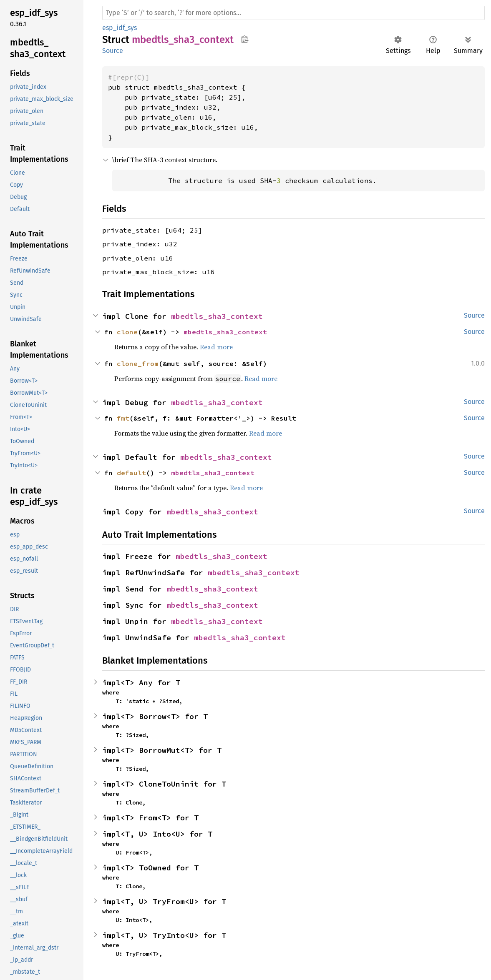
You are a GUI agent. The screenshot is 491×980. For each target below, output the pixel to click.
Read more (216, 347)
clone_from (138, 363)
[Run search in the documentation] (293, 13)
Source (113, 51)
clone (127, 332)
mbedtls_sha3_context (217, 316)
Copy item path (245, 39)
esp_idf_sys (120, 28)
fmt (123, 418)
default (131, 473)
